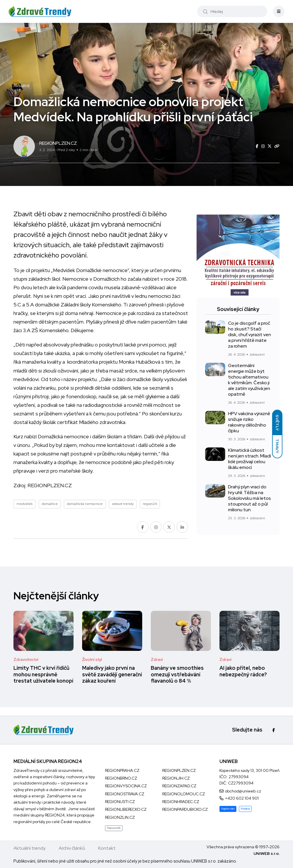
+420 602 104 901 (242, 798)
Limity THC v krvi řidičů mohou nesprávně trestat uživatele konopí (43, 675)
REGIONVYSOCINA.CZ (126, 786)
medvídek (25, 504)
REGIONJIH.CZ (176, 778)
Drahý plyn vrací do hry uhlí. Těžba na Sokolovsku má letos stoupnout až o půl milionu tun (250, 498)
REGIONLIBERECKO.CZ (126, 809)
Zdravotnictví (26, 659)
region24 (150, 504)
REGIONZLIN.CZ (120, 817)
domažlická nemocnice (85, 504)
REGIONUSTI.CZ (120, 802)
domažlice (50, 504)
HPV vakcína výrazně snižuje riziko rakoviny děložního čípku (249, 422)
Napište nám (228, 809)
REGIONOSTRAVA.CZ (125, 794)
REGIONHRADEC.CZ (181, 802)
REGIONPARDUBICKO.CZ (185, 809)
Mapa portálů (114, 828)
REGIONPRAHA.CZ (122, 770)
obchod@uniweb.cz (243, 791)
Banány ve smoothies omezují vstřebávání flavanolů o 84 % (177, 675)
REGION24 (55, 815)
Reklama (245, 809)
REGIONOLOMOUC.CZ (184, 794)
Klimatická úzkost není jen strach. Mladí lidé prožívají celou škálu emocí (250, 459)
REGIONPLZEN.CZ (50, 485)
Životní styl (92, 659)
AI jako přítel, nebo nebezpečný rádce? (243, 671)
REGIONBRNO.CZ (121, 778)
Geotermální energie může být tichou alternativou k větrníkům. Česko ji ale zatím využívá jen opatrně (249, 380)
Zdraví (157, 659)
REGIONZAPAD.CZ (179, 786)
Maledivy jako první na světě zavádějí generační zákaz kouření (112, 675)
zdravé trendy (123, 504)
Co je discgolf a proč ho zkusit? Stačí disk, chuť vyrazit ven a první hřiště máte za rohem (250, 335)
